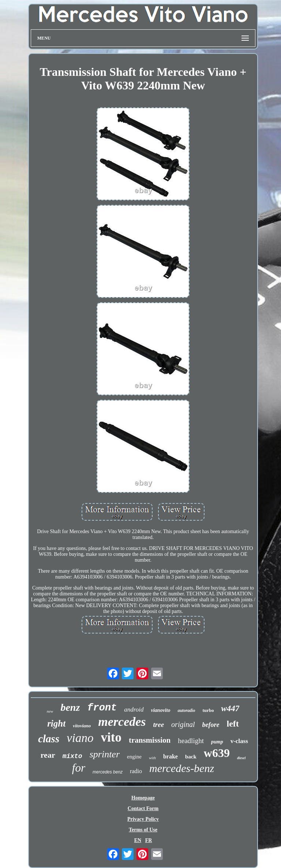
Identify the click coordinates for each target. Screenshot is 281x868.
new (50, 711)
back (191, 757)
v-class (239, 741)
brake (171, 756)
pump (217, 742)
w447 (230, 708)
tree (159, 725)
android (134, 710)
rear (48, 755)
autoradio (186, 710)
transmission (150, 740)
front (102, 708)
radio (136, 771)
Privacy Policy (143, 819)
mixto (72, 756)
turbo (208, 710)
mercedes (122, 722)
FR (149, 840)
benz (70, 707)
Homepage (143, 798)
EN (138, 840)
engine (134, 757)
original (183, 724)
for (79, 768)
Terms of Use (143, 830)
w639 (217, 753)
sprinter (105, 754)
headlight (191, 741)
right (56, 723)
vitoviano (82, 726)
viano (80, 738)
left (233, 724)
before (211, 725)
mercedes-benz (182, 768)
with (152, 758)
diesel (241, 758)
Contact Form (143, 808)
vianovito (161, 710)
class (49, 739)
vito (111, 737)
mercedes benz (108, 772)
